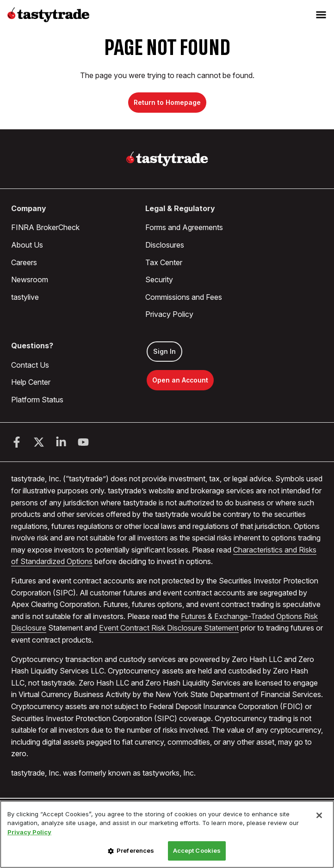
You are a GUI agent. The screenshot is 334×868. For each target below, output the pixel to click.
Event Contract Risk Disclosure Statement (169, 628)
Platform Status (37, 400)
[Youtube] (83, 442)
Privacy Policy (169, 314)
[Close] (319, 815)
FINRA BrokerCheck (45, 227)
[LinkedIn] (61, 442)
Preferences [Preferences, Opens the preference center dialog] (135, 850)
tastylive (25, 297)
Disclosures (165, 245)
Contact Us (30, 365)
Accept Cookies (197, 850)
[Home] (167, 159)
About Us (27, 245)
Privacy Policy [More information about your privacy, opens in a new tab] (29, 832)
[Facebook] (17, 442)
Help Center (31, 382)
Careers (24, 262)
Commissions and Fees (184, 297)
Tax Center (164, 262)
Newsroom (30, 279)
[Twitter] (39, 442)
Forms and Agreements (184, 227)
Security (159, 279)
